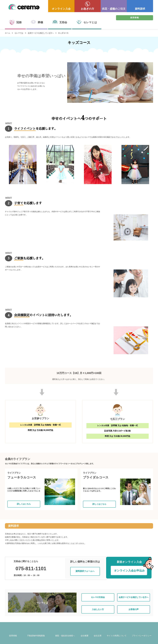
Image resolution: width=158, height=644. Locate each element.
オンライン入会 (61, 9)
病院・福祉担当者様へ (65, 632)
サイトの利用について (117, 632)
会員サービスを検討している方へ (41, 33)
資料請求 (140, 9)
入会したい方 (98, 605)
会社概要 (85, 632)
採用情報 (135, 18)
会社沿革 (98, 632)
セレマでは (19, 33)
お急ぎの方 (88, 9)
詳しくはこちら (24, 504)
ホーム (8, 33)
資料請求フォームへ (86, 569)
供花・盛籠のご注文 (114, 9)
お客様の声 (134, 605)
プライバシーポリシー (142, 632)
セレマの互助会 (98, 595)
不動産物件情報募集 (36, 632)
